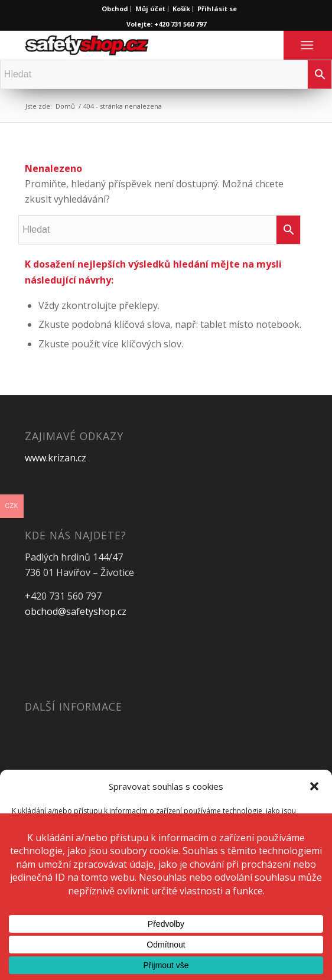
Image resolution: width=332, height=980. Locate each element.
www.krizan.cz (56, 458)
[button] (314, 786)
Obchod (115, 9)
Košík (181, 9)
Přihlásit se (217, 9)
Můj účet (150, 9)
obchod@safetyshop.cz (76, 611)
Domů (65, 106)
